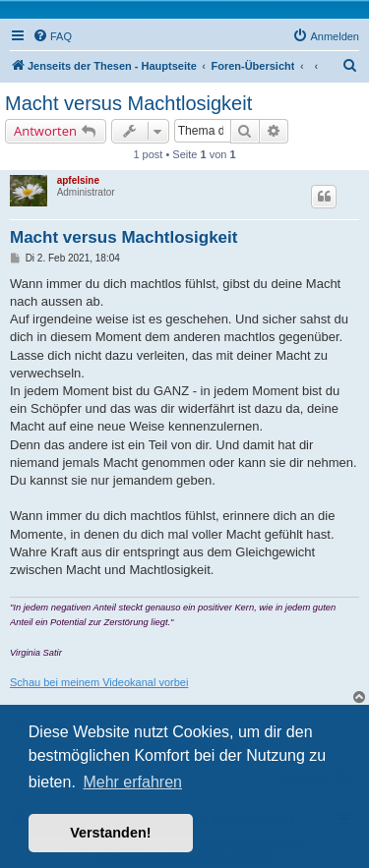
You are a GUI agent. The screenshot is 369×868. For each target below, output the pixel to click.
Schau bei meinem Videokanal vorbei (99, 682)
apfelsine (78, 180)
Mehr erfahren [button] (132, 782)
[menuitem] (52, 36)
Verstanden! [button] (110, 833)
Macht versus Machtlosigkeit (128, 103)
